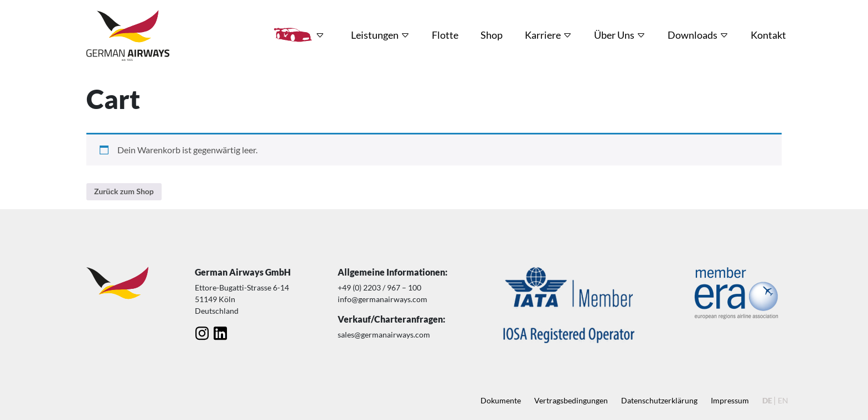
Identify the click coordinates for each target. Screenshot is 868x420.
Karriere (543, 35)
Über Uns (614, 35)
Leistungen (375, 35)
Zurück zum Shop (124, 191)
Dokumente (501, 400)
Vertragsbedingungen (571, 400)
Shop (492, 35)
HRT (293, 35)
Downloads (693, 35)
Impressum (730, 400)
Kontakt (768, 35)
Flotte (445, 35)
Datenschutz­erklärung (659, 400)
